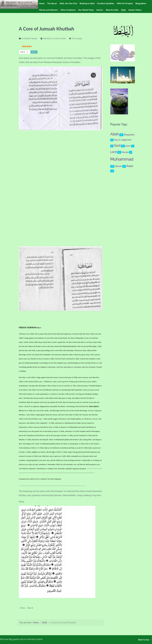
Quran (118, 166)
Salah (34, 38)
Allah (115, 134)
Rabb (130, 166)
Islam (128, 146)
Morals (125, 152)
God (117, 145)
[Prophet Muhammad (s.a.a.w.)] (19, 4)
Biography (129, 135)
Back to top (145, 640)
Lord (114, 152)
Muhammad (122, 159)
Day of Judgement (123, 140)
